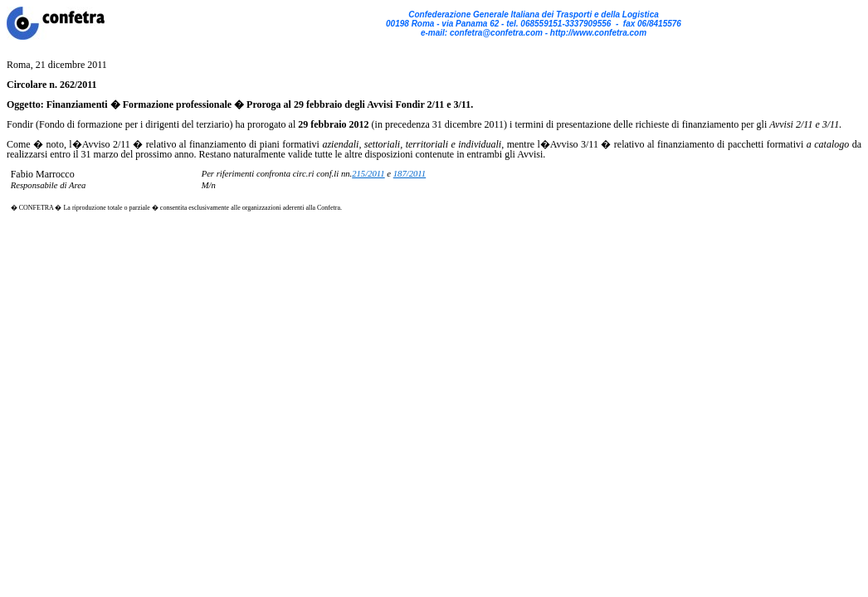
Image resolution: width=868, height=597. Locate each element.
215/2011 (368, 174)
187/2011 (410, 174)
